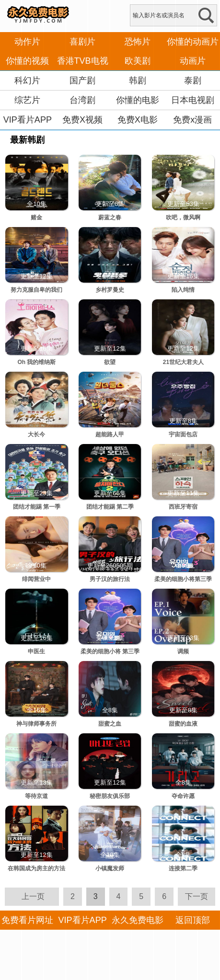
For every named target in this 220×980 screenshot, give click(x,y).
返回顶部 (193, 920)
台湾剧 (82, 100)
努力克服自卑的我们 (36, 290)
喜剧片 (82, 42)
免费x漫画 (192, 120)
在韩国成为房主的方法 (36, 868)
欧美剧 (138, 61)
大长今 (36, 434)
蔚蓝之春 (110, 217)
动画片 (193, 61)
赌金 (36, 217)
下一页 (197, 896)
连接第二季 (183, 868)
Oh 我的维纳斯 (36, 362)
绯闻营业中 (36, 579)
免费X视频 (82, 120)
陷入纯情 (183, 290)
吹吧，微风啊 (183, 217)
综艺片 (27, 100)
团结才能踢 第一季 (37, 507)
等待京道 (36, 796)
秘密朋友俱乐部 (110, 796)
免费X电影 (138, 120)
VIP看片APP (28, 120)
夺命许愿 (183, 796)
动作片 (27, 42)
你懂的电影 (138, 100)
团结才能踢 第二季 (110, 507)
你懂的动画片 (193, 42)
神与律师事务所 (36, 724)
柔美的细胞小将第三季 (183, 579)
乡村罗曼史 (110, 290)
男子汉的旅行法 (110, 579)
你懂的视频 (27, 61)
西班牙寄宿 (183, 507)
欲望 (110, 362)
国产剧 (82, 80)
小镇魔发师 (110, 868)
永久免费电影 (138, 920)
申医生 (36, 651)
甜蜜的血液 (183, 724)
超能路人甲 (110, 434)
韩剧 (138, 80)
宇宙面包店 (183, 434)
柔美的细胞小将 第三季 (110, 651)
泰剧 (193, 80)
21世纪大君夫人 (183, 362)
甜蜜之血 (110, 724)
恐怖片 (138, 42)
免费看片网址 (27, 920)
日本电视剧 (193, 100)
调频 (183, 651)
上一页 (33, 896)
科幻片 (27, 80)
